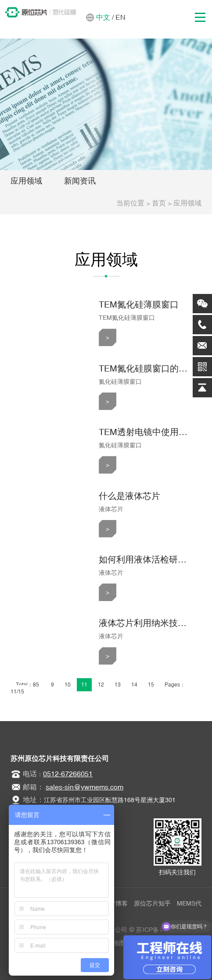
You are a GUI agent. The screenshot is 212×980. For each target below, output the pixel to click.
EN (120, 17)
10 (68, 685)
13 (118, 685)
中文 (103, 17)
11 (84, 685)
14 (134, 685)
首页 (159, 203)
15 (151, 685)
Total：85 (28, 685)
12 (101, 685)
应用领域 (26, 181)
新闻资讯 (80, 181)
